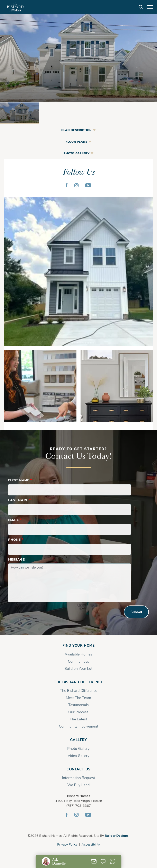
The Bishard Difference (78, 682)
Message (16, 559)
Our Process (78, 712)
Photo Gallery (78, 748)
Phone (16, 539)
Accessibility (91, 844)
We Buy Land (78, 785)
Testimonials (78, 705)
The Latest (78, 719)
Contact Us (78, 769)
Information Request (78, 778)
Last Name (20, 500)
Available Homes (78, 654)
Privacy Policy (67, 844)
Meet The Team (78, 698)
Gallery (79, 740)
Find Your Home (78, 645)
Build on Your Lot (78, 668)
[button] (141, 7)
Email (15, 520)
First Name (20, 480)
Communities (78, 661)
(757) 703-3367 (79, 805)
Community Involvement (78, 726)
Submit (136, 612)
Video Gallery (78, 756)
